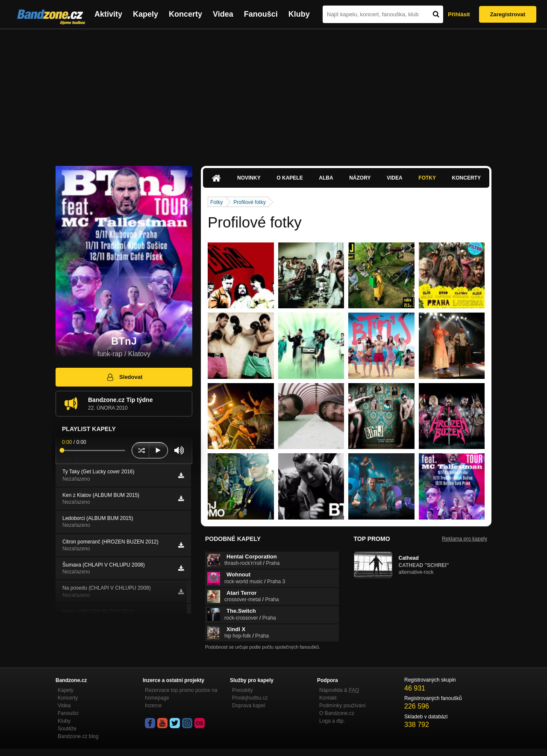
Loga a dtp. (332, 721)
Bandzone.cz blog (78, 736)
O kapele (290, 178)
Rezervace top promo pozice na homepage (181, 694)
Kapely (146, 14)
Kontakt (328, 698)
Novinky (249, 178)
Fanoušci (261, 14)
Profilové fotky (249, 202)
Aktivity (108, 14)
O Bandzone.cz (337, 713)
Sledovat (124, 377)
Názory (360, 178)
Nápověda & (339, 690)
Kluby (299, 14)
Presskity (243, 690)
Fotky (427, 178)
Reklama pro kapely (465, 539)
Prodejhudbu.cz (250, 698)
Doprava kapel (249, 706)
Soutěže (67, 729)
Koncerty (185, 14)
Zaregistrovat (508, 14)
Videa (223, 14)
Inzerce (153, 706)
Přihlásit (459, 14)
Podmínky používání (343, 706)
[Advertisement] (273, 93)
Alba (326, 178)
